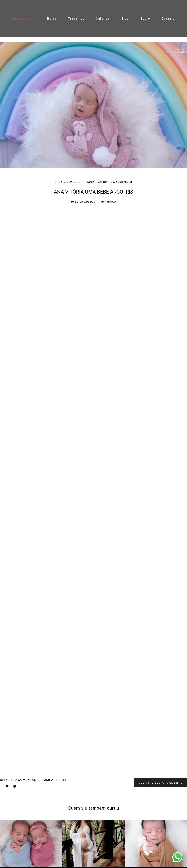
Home (52, 19)
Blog (125, 19)
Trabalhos (76, 19)
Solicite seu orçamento (161, 783)
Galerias (103, 19)
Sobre (145, 19)
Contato (168, 19)
